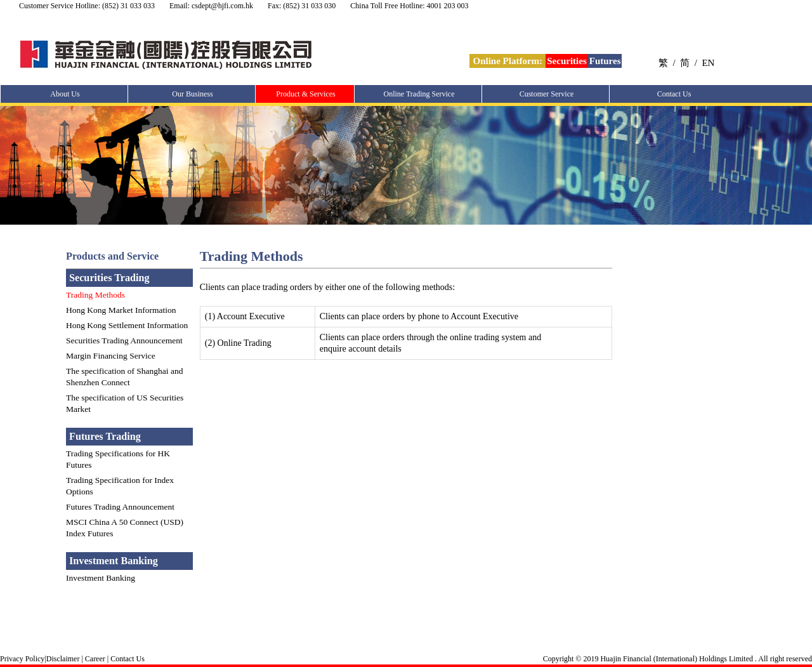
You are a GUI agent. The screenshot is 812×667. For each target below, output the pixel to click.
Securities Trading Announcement (124, 340)
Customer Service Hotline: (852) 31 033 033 (87, 6)
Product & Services (305, 94)
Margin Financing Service (111, 356)
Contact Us (674, 94)
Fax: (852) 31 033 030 (302, 6)
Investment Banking (101, 578)
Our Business (192, 94)
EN (708, 63)
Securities (566, 61)
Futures (605, 61)
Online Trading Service (419, 94)
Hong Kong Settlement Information (127, 325)
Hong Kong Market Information (121, 310)
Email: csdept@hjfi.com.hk (211, 6)
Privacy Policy (22, 659)
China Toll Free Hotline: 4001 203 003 (409, 6)
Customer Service (547, 94)
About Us (65, 94)
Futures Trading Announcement (120, 507)
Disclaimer (63, 659)
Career (94, 659)
